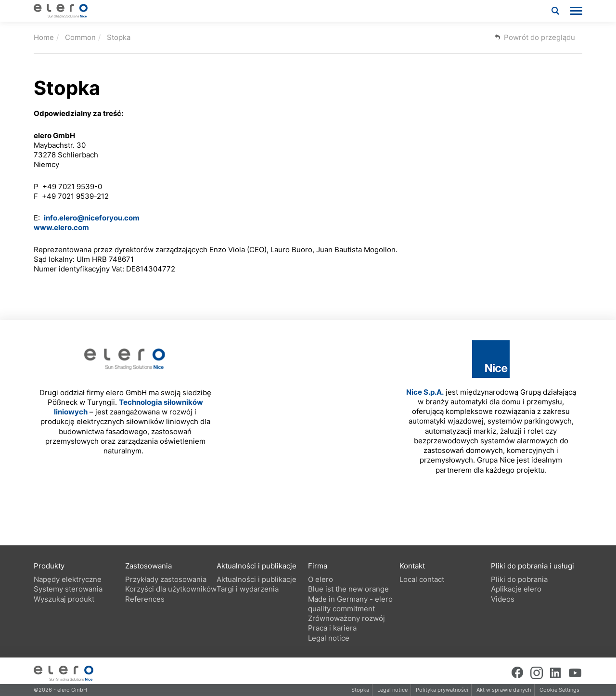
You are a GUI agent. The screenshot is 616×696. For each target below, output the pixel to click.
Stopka (119, 37)
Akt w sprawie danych (504, 690)
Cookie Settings (559, 690)
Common (80, 37)
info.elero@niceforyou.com (92, 218)
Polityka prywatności (442, 690)
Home (44, 37)
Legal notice (392, 690)
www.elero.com (61, 227)
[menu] (576, 11)
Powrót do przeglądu (539, 37)
